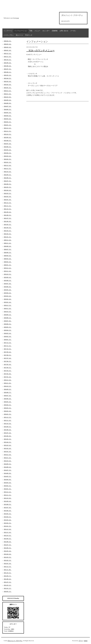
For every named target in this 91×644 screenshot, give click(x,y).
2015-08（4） (8, 430)
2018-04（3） (8, 330)
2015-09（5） (8, 427)
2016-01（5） (8, 414)
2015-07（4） (8, 433)
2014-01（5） (8, 489)
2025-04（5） (8, 78)
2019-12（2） (8, 268)
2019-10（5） (8, 274)
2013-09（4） (8, 501)
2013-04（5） (8, 517)
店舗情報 (55, 31)
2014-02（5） (8, 486)
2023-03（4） (8, 156)
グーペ (81, 641)
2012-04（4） (8, 554)
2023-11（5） (8, 131)
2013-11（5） (8, 495)
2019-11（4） (8, 271)
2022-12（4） (8, 165)
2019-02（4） (8, 299)
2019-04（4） (8, 293)
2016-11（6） (8, 383)
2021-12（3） (8, 203)
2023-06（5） (8, 147)
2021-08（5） (8, 215)
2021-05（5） (8, 224)
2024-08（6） (8, 103)
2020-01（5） (8, 265)
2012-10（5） (8, 535)
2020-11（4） (8, 243)
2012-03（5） (8, 557)
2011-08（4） (8, 579)
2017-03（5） (8, 371)
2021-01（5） (8, 237)
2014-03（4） (8, 483)
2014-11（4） (8, 458)
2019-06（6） (8, 287)
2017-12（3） (8, 343)
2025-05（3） (8, 75)
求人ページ (19, 35)
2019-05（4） (8, 290)
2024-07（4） (8, 106)
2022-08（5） (8, 178)
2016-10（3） (8, 386)
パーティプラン (9, 35)
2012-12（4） (8, 529)
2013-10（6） (8, 498)
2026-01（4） (8, 50)
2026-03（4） (8, 44)
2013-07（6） (8, 507)
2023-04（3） (8, 153)
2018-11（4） (8, 308)
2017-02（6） (8, 374)
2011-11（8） (8, 570)
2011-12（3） (8, 566)
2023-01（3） (8, 162)
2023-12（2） (8, 128)
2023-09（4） (8, 137)
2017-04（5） (8, 367)
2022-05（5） (8, 187)
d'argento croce (16, 14)
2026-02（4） (8, 47)
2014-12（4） (8, 455)
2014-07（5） (8, 470)
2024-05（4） (8, 112)
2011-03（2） (8, 585)
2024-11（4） (8, 94)
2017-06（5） (8, 361)
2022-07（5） (8, 181)
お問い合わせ (64, 31)
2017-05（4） (8, 364)
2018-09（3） (8, 315)
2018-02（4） (8, 336)
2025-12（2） (8, 53)
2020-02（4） (8, 262)
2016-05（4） (8, 402)
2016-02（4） (8, 411)
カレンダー (46, 31)
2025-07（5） (8, 69)
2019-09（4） (8, 277)
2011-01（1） (8, 588)
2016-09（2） (8, 389)
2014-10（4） (8, 461)
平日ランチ (29, 35)
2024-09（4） (8, 100)
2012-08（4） (8, 542)
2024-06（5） (8, 109)
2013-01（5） (8, 526)
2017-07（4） (8, 358)
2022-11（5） (8, 168)
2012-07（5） (8, 545)
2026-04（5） (8, 41)
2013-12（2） (8, 492)
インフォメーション (21, 31)
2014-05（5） (8, 476)
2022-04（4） (8, 190)
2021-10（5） (8, 209)
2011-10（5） (8, 573)
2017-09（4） (8, 352)
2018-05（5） (8, 327)
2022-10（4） (8, 172)
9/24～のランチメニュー (40, 50)
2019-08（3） (8, 280)
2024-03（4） (8, 119)
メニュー (37, 31)
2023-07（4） (8, 144)
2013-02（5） (8, 523)
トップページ (8, 31)
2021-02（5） (8, 234)
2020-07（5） (8, 249)
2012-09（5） (8, 539)
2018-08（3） (8, 318)
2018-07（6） (8, 321)
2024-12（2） (8, 91)
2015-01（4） (8, 451)
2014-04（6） (8, 479)
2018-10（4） (8, 311)
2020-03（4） (8, 259)
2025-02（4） (8, 84)
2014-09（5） (8, 464)
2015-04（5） (8, 442)
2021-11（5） (8, 206)
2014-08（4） (8, 467)
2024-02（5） (8, 122)
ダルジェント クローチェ (15, 641)
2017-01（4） (8, 377)
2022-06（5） (8, 184)
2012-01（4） (8, 563)
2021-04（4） (8, 228)
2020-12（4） (8, 240)
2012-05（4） (8, 551)
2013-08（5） (8, 504)
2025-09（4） (8, 63)
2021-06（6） (8, 221)
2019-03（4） (8, 296)
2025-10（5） (8, 60)
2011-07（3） (8, 582)
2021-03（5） (8, 231)
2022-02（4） (8, 196)
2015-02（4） (8, 448)
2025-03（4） (8, 81)
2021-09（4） (8, 212)
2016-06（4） (8, 399)
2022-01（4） (8, 200)
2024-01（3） (8, 125)
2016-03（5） (8, 408)
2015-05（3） (8, 439)
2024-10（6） (8, 97)
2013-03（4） (8, 520)
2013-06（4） (8, 511)
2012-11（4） (8, 532)
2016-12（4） (8, 380)
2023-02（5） (8, 159)
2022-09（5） (8, 175)
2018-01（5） (8, 339)
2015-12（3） (8, 417)
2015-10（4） (8, 423)
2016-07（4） (8, 395)
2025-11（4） (8, 56)
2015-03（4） (8, 445)
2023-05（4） (8, 150)
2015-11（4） (8, 420)
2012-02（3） (8, 560)
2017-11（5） (8, 346)
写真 (31, 31)
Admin (86, 641)
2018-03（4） (8, 333)
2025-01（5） (8, 88)
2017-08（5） (8, 355)
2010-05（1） (8, 591)
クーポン (73, 31)
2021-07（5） (8, 218)
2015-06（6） (8, 436)
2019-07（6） (8, 283)
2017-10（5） (8, 349)
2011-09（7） (8, 576)
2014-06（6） (8, 473)
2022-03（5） (8, 193)
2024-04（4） (8, 116)
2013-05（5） (8, 514)
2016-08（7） (8, 392)
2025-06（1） (8, 72)
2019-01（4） (8, 302)
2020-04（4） (8, 255)
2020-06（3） (8, 252)
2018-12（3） (8, 305)
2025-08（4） (8, 66)
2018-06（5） (8, 324)
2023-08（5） (8, 140)
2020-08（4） (8, 246)
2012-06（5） (8, 548)
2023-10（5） (8, 134)
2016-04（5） (8, 405)
